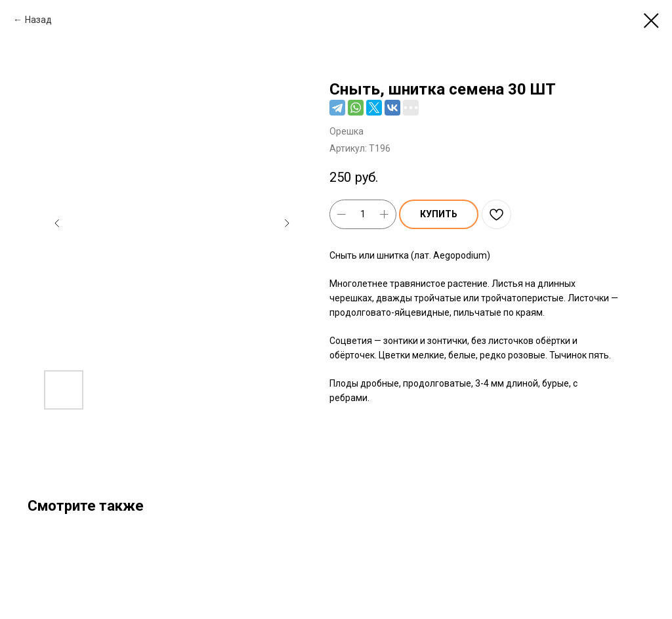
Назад (38, 20)
